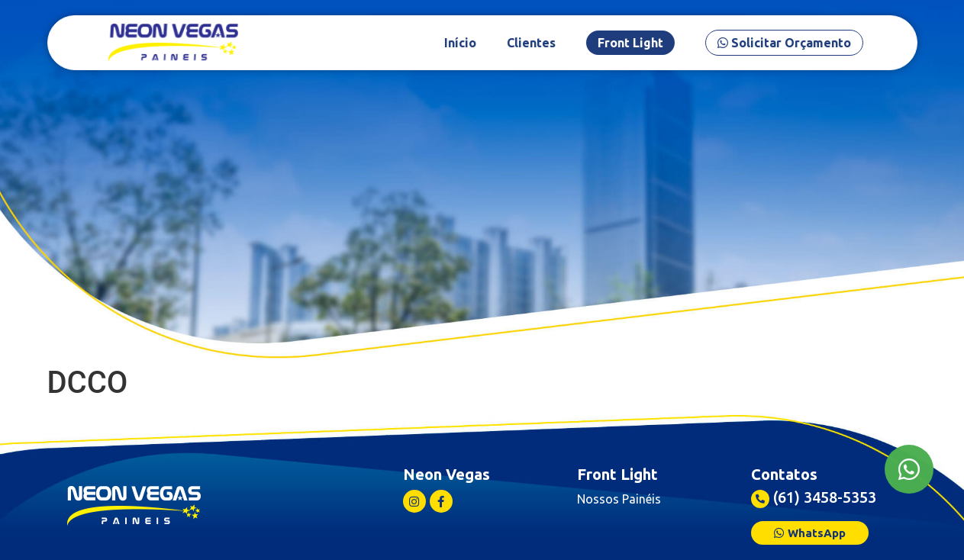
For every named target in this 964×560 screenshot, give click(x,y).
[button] (810, 533)
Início (485, 43)
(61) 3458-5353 (825, 497)
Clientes (556, 43)
